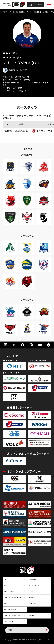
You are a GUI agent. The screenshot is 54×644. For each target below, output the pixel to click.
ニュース (32, 592)
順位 (6, 586)
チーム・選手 (9, 592)
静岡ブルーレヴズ (41, 12)
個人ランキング (34, 586)
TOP (5, 12)
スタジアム (33, 604)
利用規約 (32, 616)
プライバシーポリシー (12, 616)
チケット (35, 4)
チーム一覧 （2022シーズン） (21, 12)
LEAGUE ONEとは (11, 609)
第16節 (8, 131)
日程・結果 (33, 580)
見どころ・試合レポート (13, 598)
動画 (6, 604)
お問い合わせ (9, 621)
